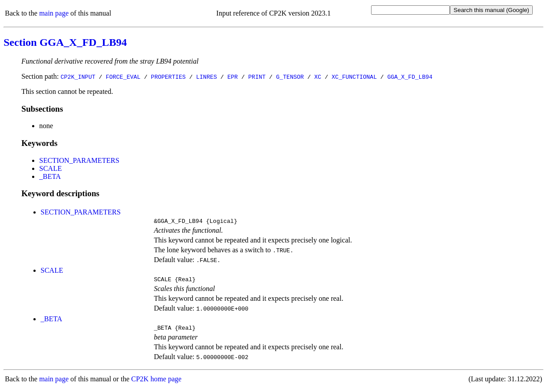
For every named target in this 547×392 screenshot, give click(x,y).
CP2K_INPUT (78, 77)
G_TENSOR (290, 77)
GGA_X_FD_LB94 (410, 77)
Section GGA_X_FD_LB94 (65, 42)
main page (54, 13)
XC (318, 77)
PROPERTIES (168, 77)
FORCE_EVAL (123, 77)
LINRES (206, 77)
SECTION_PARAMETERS (79, 160)
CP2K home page (157, 383)
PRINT (257, 77)
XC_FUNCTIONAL (354, 77)
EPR (232, 77)
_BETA (50, 176)
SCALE (51, 168)
